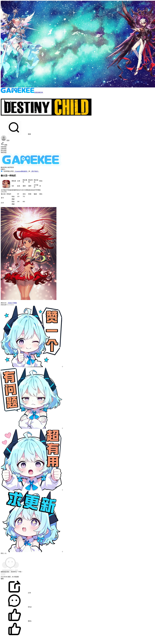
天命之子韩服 (12, 303)
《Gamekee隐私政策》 (21, 171)
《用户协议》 (35, 171)
